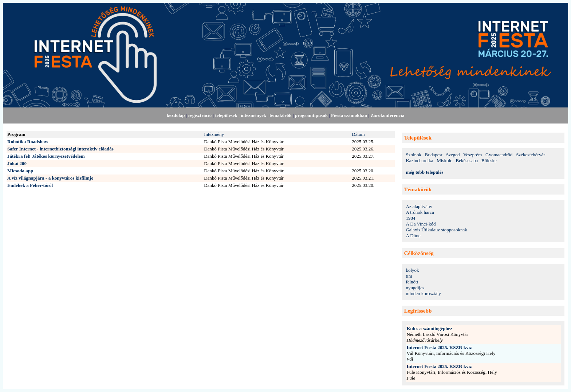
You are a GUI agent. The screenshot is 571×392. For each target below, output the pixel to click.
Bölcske (489, 160)
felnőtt (412, 282)
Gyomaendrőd (499, 155)
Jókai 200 (17, 163)
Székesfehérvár (530, 155)
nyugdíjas (415, 288)
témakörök (281, 115)
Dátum (358, 134)
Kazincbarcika (419, 160)
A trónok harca (420, 212)
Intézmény (214, 134)
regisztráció (200, 115)
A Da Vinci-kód (421, 224)
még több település (424, 172)
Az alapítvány (419, 206)
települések (226, 115)
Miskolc (444, 160)
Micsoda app (20, 171)
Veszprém (472, 155)
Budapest (434, 155)
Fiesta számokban (349, 115)
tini (409, 276)
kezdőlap (176, 115)
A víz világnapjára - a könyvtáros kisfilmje (50, 178)
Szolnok (414, 155)
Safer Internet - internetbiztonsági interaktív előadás (60, 149)
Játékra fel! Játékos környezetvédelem (46, 156)
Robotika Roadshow (28, 142)
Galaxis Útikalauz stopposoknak (436, 230)
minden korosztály (423, 293)
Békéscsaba (467, 160)
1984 (410, 218)
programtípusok (311, 115)
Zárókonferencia (387, 115)
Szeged (453, 155)
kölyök (412, 270)
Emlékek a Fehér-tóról (30, 185)
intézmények (253, 115)
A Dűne (413, 236)
